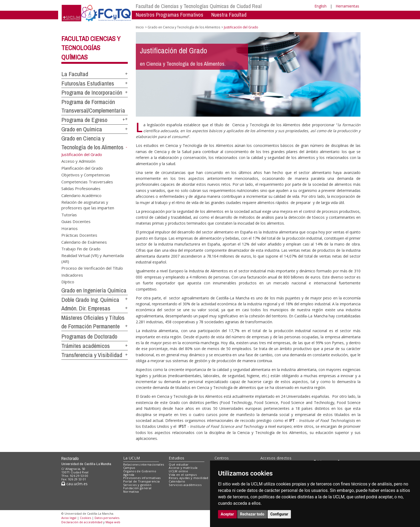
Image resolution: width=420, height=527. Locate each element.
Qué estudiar (179, 464)
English (320, 6)
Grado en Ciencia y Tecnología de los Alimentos (184, 27)
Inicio (140, 27)
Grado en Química (82, 129)
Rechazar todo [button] (252, 514)
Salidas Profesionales (81, 188)
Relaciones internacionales (144, 464)
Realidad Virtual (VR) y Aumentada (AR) (93, 258)
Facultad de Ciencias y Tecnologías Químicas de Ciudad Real (199, 6)
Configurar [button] (279, 514)
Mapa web (113, 522)
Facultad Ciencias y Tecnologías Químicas (91, 48)
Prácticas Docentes (79, 235)
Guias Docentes (76, 221)
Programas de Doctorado (89, 336)
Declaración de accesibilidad (82, 522)
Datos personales (107, 518)
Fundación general (137, 488)
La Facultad (75, 74)
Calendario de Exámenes (84, 242)
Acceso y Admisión (78, 161)
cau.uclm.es (74, 484)
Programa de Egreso (84, 120)
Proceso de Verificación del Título (92, 268)
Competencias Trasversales (87, 181)
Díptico (68, 282)
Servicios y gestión (137, 485)
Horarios (70, 228)
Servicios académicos (185, 485)
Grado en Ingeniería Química (94, 290)
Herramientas (347, 6)
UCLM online (178, 471)
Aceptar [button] (227, 514)
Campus (129, 468)
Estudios (177, 458)
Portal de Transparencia (142, 481)
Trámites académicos (86, 346)
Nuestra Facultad (229, 15)
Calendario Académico (81, 195)
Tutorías (69, 214)
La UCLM (132, 458)
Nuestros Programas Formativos (170, 15)
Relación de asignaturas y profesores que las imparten (88, 205)
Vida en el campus (183, 475)
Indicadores (72, 275)
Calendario (177, 481)
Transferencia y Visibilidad (92, 355)
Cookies (85, 518)
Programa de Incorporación (92, 92)
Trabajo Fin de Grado (81, 248)
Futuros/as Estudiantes (88, 83)
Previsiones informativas (142, 478)
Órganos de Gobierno (140, 471)
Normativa (131, 491)
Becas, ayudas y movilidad (188, 478)
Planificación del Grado (82, 168)
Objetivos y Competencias (86, 175)
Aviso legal (69, 518)
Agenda (129, 475)
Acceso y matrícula (183, 468)
